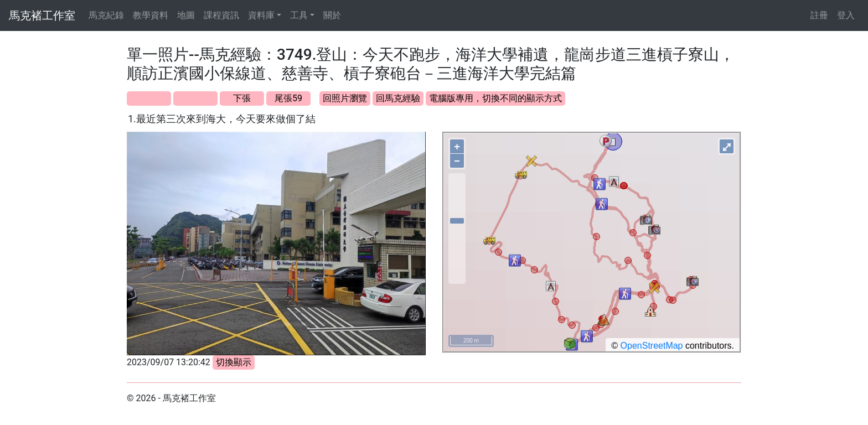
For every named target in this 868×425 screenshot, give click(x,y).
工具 (299, 15)
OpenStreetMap (652, 346)
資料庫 (261, 15)
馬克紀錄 (106, 15)
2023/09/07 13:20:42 (169, 362)
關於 (332, 15)
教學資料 (151, 15)
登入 (846, 15)
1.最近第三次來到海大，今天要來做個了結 (222, 119)
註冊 (819, 15)
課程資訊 (221, 15)
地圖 (186, 15)
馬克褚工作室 (42, 15)
